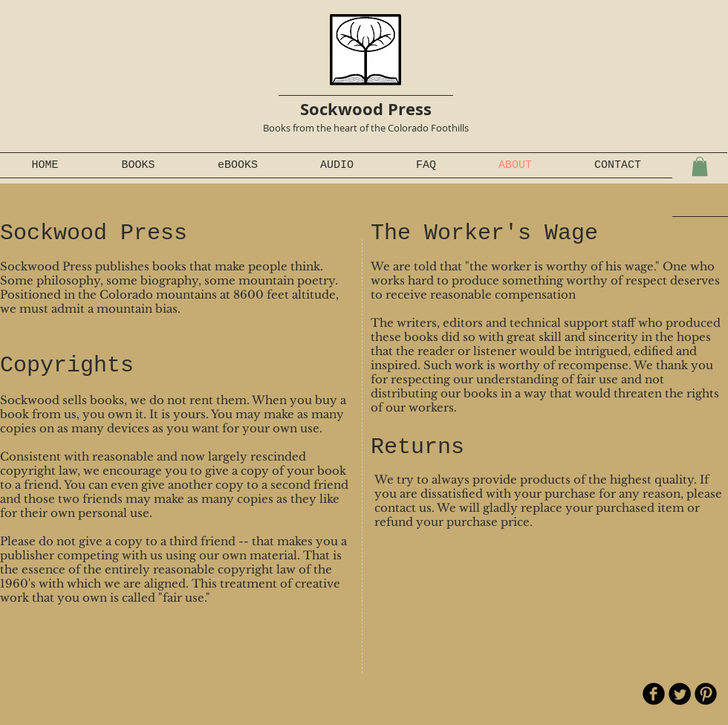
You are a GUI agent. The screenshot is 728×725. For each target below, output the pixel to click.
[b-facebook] (654, 694)
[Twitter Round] (680, 694)
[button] (700, 166)
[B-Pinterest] (706, 694)
